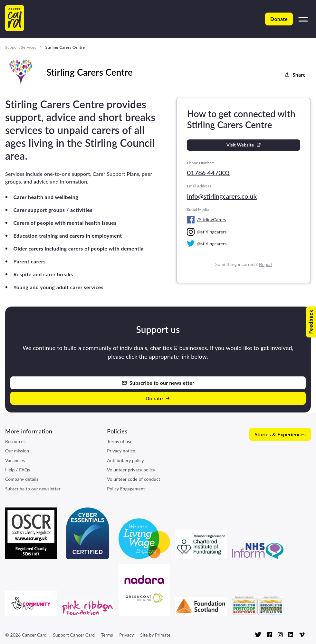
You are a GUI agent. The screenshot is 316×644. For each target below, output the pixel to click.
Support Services (21, 47)
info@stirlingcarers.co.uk (222, 196)
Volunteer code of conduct (134, 479)
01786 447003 (208, 173)
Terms (107, 635)
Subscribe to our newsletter (33, 489)
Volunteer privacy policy (131, 470)
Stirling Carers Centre (65, 47)
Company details (22, 479)
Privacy (126, 635)
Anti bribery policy (125, 460)
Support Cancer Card (74, 635)
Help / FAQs (18, 470)
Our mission (17, 451)
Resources (15, 441)
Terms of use (120, 441)
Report (265, 265)
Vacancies (15, 460)
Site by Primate (155, 635)
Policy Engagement (126, 489)
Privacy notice (121, 451)
